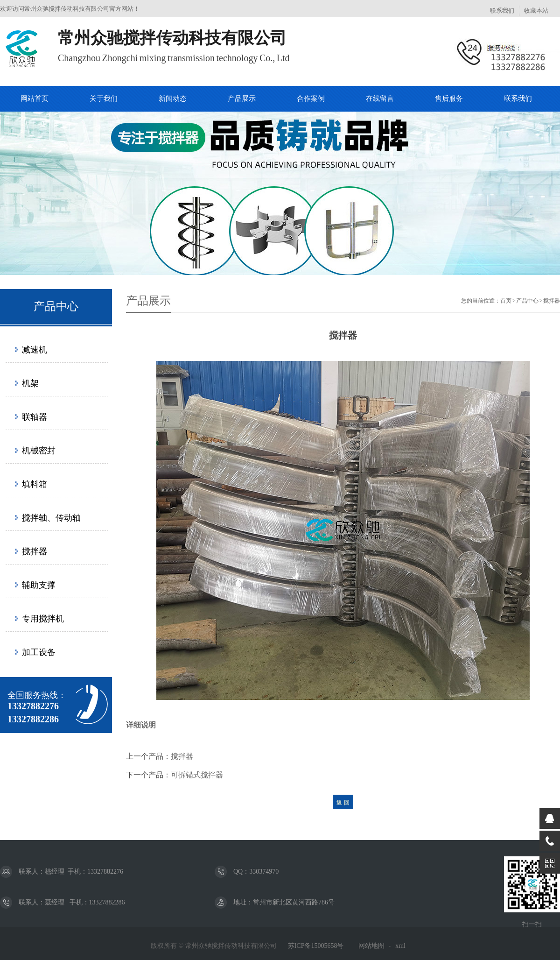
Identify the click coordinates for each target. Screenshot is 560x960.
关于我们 (104, 99)
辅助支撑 (39, 585)
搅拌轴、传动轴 (51, 518)
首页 (506, 301)
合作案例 (311, 99)
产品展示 (242, 99)
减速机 (35, 350)
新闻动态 (173, 99)
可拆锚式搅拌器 (197, 775)
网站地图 (371, 946)
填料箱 (35, 484)
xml (400, 946)
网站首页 (35, 99)
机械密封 (39, 451)
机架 (30, 383)
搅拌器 (35, 551)
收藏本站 (536, 11)
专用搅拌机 (43, 619)
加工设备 (39, 652)
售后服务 (449, 99)
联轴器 (35, 417)
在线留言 (380, 99)
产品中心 (527, 301)
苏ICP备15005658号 (316, 946)
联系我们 (502, 11)
